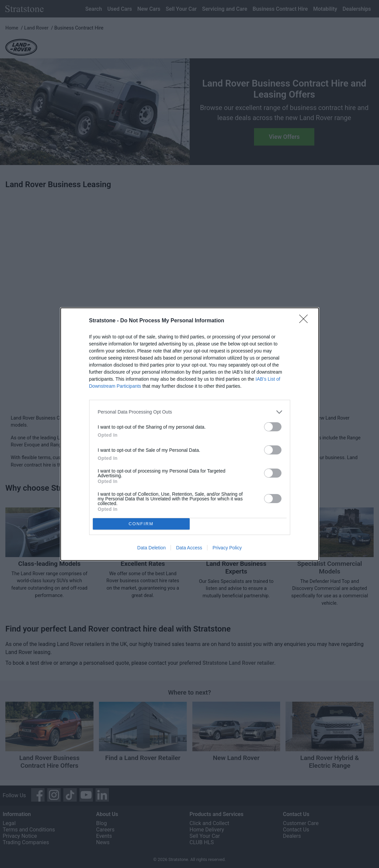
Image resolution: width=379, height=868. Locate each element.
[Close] (306, 321)
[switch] (273, 426)
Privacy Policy (227, 548)
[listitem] (190, 412)
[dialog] (190, 434)
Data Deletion (152, 548)
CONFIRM (141, 523)
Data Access (189, 548)
